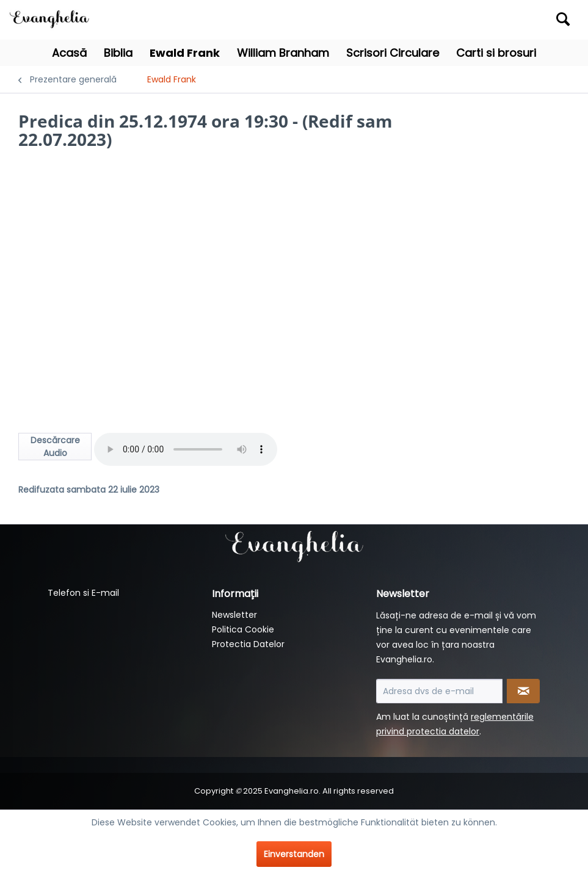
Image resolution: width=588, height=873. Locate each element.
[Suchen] (563, 19)
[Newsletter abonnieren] (523, 691)
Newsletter (234, 615)
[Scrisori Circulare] (393, 53)
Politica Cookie (243, 629)
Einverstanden (294, 854)
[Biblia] (118, 53)
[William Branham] (283, 53)
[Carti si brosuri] (496, 53)
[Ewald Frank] (185, 53)
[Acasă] (69, 53)
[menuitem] (505, 20)
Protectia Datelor (248, 644)
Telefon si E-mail (83, 593)
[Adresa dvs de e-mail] (439, 691)
